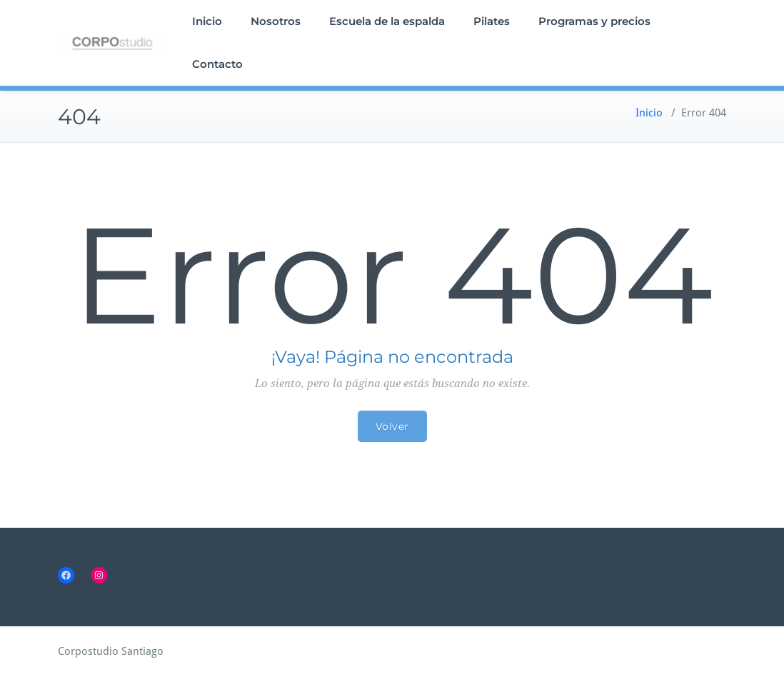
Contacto (217, 64)
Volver (392, 426)
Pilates (492, 21)
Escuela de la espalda (387, 21)
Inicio (207, 21)
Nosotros (276, 21)
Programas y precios (594, 21)
